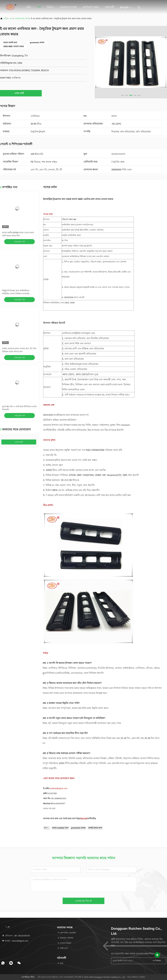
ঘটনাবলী (109, 7)
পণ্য (39, 7)
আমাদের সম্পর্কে (68, 7)
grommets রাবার (78, 828)
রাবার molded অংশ (60, 828)
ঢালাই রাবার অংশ (22, 19)
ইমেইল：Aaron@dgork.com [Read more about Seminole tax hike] (15, 941)
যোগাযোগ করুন (91, 7)
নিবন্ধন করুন (158, 961)
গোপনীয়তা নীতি (28, 977)
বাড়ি (28, 7)
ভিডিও (50, 7)
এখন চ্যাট (21, 93)
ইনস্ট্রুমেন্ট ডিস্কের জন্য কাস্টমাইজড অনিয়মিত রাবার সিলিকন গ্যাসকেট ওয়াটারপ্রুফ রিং (16, 294)
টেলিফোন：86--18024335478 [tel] (16, 936)
